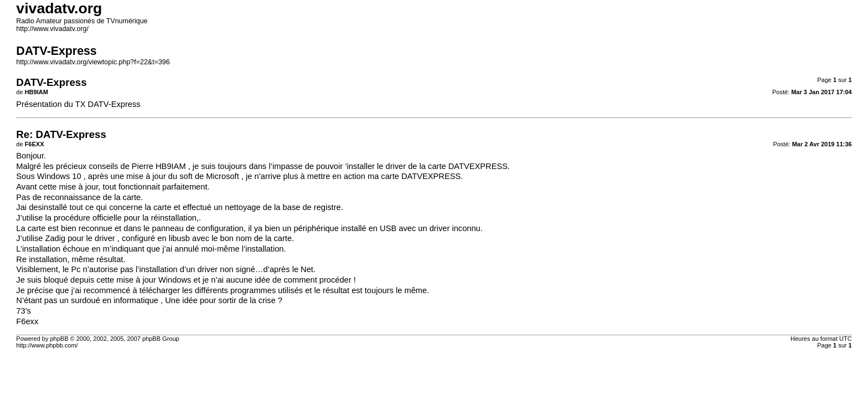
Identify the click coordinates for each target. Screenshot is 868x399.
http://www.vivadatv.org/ (52, 29)
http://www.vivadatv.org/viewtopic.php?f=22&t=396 (93, 62)
